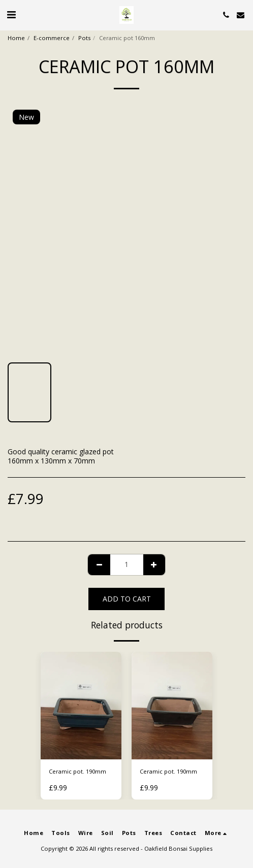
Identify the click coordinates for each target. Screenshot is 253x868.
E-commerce (52, 38)
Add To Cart (127, 599)
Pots (84, 38)
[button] (11, 14)
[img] (81, 706)
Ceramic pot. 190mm (77, 771)
